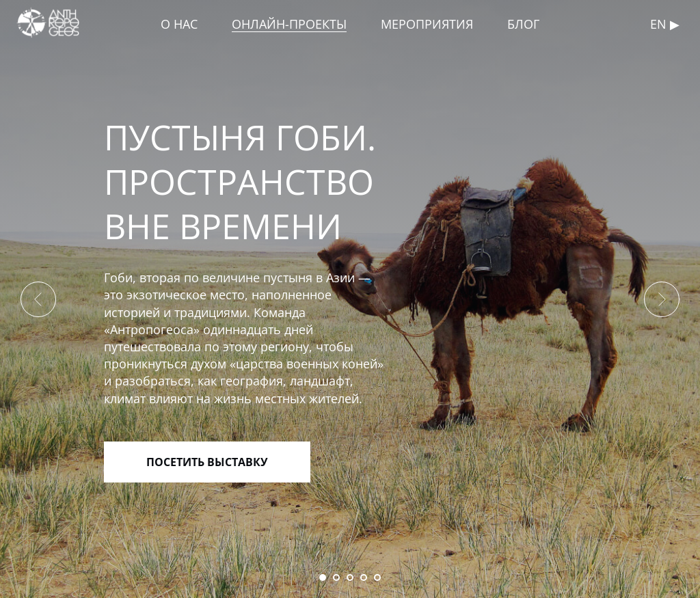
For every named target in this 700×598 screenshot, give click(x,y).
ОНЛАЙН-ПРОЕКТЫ (289, 24)
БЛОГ (523, 24)
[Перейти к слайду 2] (336, 577)
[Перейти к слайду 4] (364, 577)
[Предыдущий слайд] (38, 299)
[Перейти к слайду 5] (377, 577)
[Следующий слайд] (662, 299)
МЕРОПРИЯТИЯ (427, 24)
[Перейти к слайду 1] (323, 577)
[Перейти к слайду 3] (350, 577)
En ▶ (665, 24)
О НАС (179, 24)
